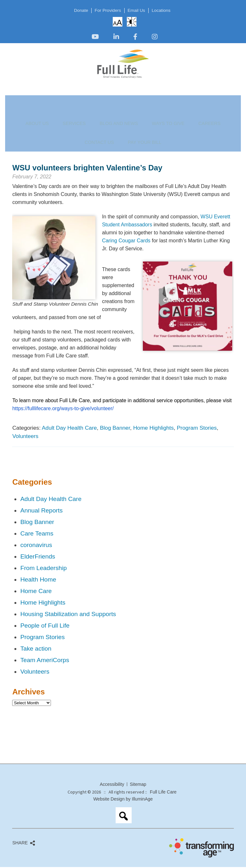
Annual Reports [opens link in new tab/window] (41, 511)
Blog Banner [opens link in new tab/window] (115, 429)
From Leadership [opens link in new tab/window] (43, 569)
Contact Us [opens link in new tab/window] (177, 95)
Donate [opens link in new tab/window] (76, 11)
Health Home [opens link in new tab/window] (38, 580)
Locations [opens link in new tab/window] (166, 11)
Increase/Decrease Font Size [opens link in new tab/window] (117, 22)
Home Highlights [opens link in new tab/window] (154, 429)
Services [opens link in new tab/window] (58, 95)
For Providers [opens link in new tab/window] (106, 11)
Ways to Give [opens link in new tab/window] (123, 95)
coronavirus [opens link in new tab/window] (36, 546)
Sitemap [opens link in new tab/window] (138, 785)
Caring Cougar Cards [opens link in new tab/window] (126, 242)
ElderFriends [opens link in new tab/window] (38, 557)
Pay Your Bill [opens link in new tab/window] (208, 95)
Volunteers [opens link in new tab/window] (25, 437)
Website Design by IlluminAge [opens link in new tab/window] (123, 800)
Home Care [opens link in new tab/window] (36, 592)
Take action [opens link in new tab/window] (36, 649)
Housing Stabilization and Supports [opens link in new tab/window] (68, 615)
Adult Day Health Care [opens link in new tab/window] (70, 429)
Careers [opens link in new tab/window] (151, 95)
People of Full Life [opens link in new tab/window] (45, 626)
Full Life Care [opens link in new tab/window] (163, 793)
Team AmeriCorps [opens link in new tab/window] (45, 661)
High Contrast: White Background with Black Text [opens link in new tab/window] (132, 22)
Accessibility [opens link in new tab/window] (112, 785)
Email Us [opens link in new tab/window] (138, 11)
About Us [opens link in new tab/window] (34, 95)
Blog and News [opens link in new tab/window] (89, 95)
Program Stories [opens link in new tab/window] (197, 429)
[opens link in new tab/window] (95, 37)
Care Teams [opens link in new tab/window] (37, 534)
